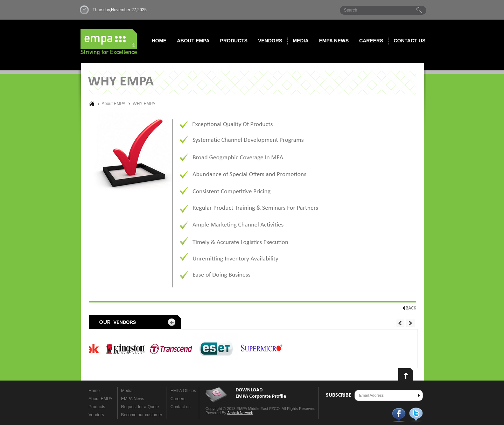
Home (159, 41)
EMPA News (133, 399)
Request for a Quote (140, 407)
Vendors (270, 41)
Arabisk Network (240, 413)
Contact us (410, 41)
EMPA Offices (183, 391)
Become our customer (142, 415)
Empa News (334, 41)
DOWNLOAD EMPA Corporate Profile (261, 393)
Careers (371, 41)
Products (234, 41)
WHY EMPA (144, 104)
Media (300, 41)
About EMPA (193, 41)
